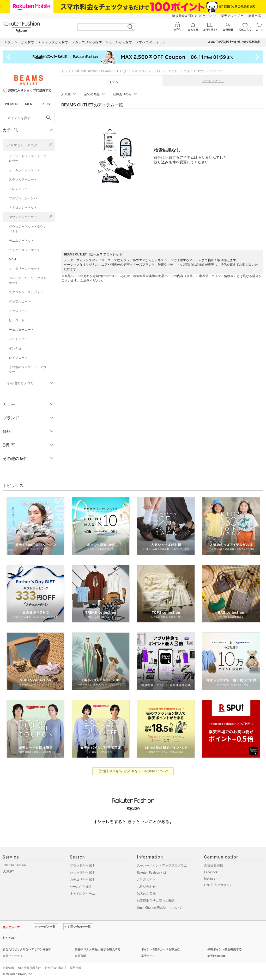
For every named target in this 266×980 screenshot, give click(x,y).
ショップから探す (82, 873)
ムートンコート (20, 339)
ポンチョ (15, 348)
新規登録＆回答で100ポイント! (194, 16)
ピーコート (17, 320)
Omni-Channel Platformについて (159, 908)
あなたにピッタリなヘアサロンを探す (27, 949)
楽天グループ (230, 16)
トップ (66, 71)
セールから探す (81, 887)
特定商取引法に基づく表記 (156, 901)
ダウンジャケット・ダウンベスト (28, 229)
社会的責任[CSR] (55, 968)
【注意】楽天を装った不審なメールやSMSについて (133, 771)
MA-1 (13, 259)
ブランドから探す (82, 866)
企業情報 (8, 968)
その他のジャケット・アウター (28, 369)
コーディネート (213, 81)
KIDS (46, 104)
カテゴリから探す (82, 880)
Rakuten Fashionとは (152, 873)
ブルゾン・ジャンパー (25, 198)
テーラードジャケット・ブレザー (28, 158)
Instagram (211, 879)
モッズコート (18, 311)
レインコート (18, 358)
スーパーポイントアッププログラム (162, 866)
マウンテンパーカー (23, 217)
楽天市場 (255, 16)
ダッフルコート (20, 302)
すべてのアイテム (82, 894)
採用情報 (76, 968)
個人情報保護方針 (29, 968)
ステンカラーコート (23, 180)
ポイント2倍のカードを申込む (161, 949)
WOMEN (11, 104)
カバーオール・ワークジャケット (28, 280)
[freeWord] (29, 118)
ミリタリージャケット (25, 269)
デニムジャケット (21, 241)
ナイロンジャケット (23, 208)
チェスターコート (21, 330)
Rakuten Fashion (86, 71)
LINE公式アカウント (218, 885)
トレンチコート (20, 189)
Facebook (211, 872)
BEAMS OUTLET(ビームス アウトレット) (130, 71)
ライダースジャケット (25, 250)
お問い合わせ (146, 887)
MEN (29, 104)
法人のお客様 (146, 894)
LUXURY (8, 872)
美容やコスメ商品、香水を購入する (98, 949)
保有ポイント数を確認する (225, 949)
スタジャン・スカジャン (26, 292)
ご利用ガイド (146, 880)
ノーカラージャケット (25, 170)
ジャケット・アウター (24, 145)
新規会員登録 (214, 866)
